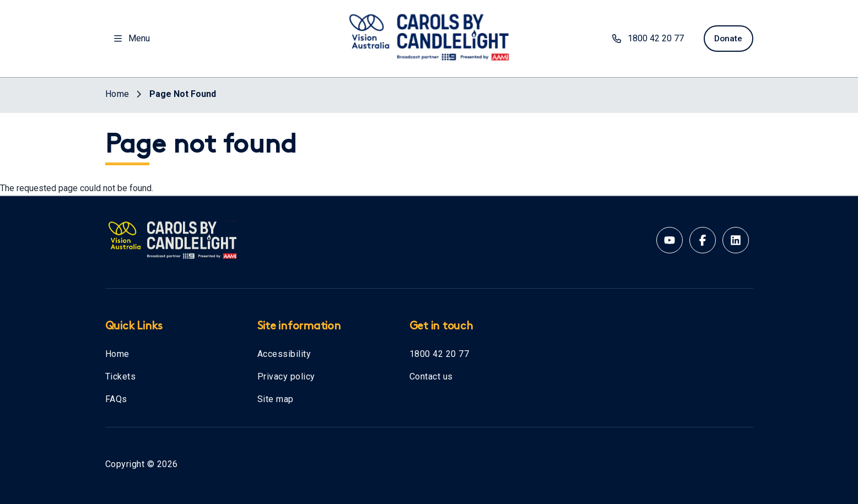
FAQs (116, 399)
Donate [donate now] (727, 38)
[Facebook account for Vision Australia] (703, 240)
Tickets (121, 376)
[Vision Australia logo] (429, 36)
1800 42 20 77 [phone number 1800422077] (644, 38)
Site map (276, 399)
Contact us (431, 376)
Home (117, 354)
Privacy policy (286, 376)
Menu (132, 38)
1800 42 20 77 (439, 354)
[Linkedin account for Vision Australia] (736, 240)
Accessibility (284, 354)
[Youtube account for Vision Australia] (670, 240)
